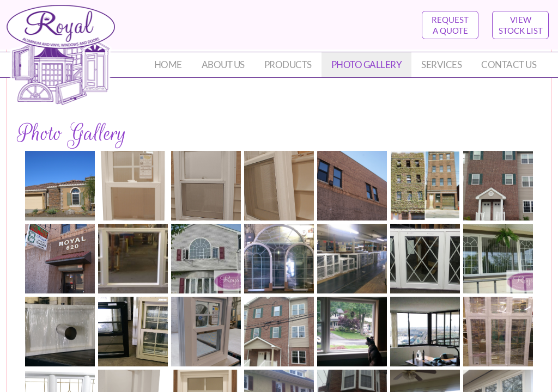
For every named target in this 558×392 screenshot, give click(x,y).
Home (168, 65)
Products (288, 65)
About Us (223, 65)
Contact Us (509, 65)
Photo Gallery (367, 65)
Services (441, 65)
